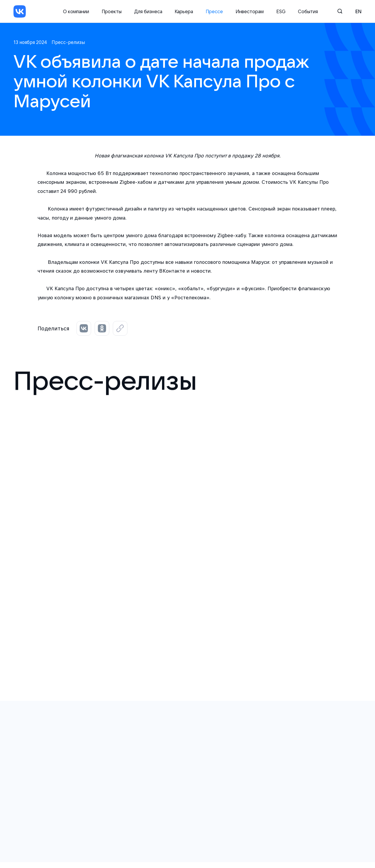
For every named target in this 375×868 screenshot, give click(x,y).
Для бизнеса (148, 11)
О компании (76, 11)
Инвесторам (250, 11)
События (308, 11)
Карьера (184, 11)
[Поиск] (340, 11)
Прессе (214, 11)
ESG (281, 11)
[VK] (20, 11)
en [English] (358, 11)
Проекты (112, 11)
